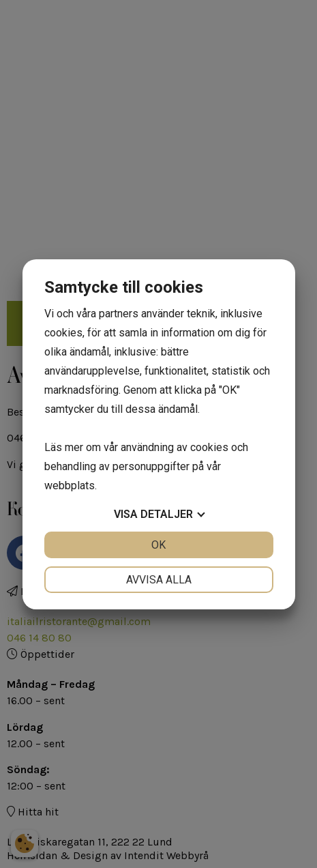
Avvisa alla (159, 580)
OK (158, 545)
